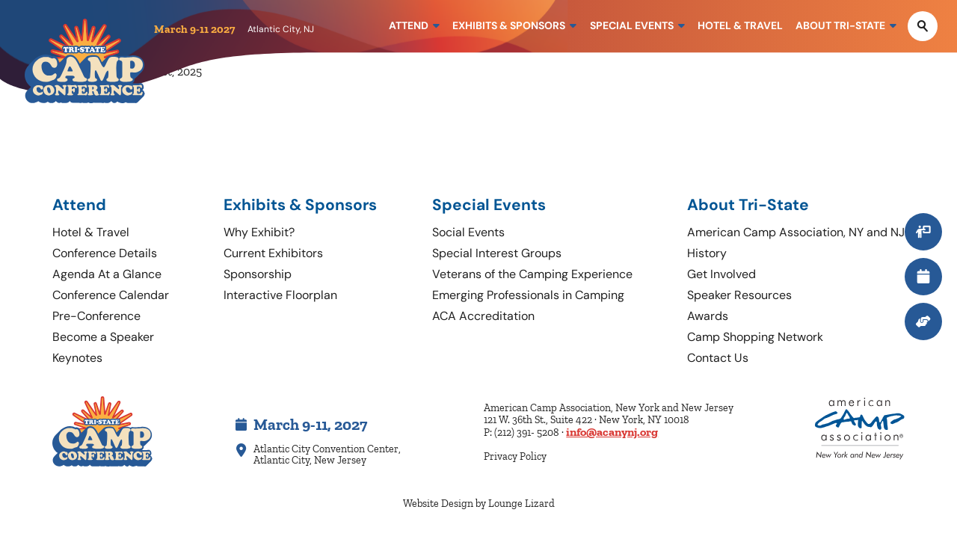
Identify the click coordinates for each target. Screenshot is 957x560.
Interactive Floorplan (280, 295)
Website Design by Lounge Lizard (479, 504)
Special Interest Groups (497, 253)
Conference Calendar (111, 295)
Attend (79, 205)
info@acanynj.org (612, 432)
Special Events (489, 205)
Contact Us (718, 358)
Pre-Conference (96, 316)
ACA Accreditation (483, 316)
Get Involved (721, 274)
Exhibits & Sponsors (300, 205)
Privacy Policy (515, 456)
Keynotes (77, 358)
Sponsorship (258, 274)
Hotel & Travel (91, 232)
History (707, 253)
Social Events (468, 232)
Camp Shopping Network (755, 337)
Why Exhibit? (259, 232)
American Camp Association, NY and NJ (796, 232)
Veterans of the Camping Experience (532, 274)
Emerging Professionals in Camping (528, 295)
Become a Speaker (103, 337)
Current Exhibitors (273, 253)
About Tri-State (748, 205)
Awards (708, 316)
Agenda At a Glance (107, 274)
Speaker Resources (739, 295)
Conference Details (105, 253)
